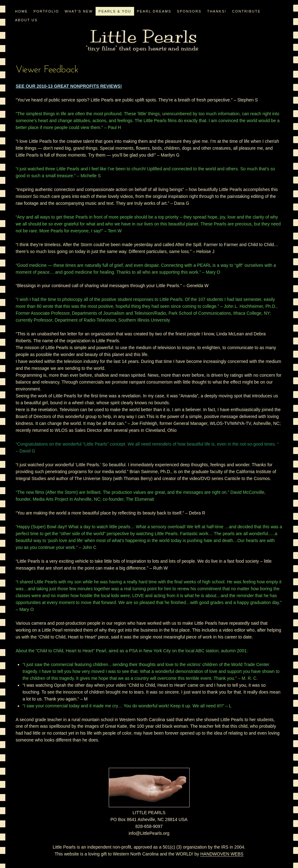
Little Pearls (142, 41)
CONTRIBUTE (247, 11)
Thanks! (217, 11)
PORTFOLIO (46, 11)
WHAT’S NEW (79, 11)
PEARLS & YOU (115, 11)
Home (21, 11)
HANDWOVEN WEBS (222, 854)
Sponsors (189, 11)
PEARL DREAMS (154, 11)
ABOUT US (26, 20)
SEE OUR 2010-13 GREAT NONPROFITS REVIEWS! (69, 86)
